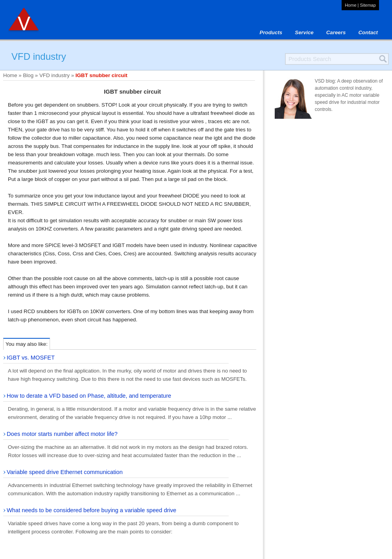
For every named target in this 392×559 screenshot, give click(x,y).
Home (350, 5)
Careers (336, 32)
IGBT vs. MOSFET (31, 358)
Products (271, 32)
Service (304, 32)
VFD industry (55, 75)
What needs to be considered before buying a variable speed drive (92, 510)
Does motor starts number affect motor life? (62, 434)
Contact (368, 32)
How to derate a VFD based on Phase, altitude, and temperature (89, 396)
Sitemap (368, 5)
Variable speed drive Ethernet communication (65, 472)
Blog (28, 75)
